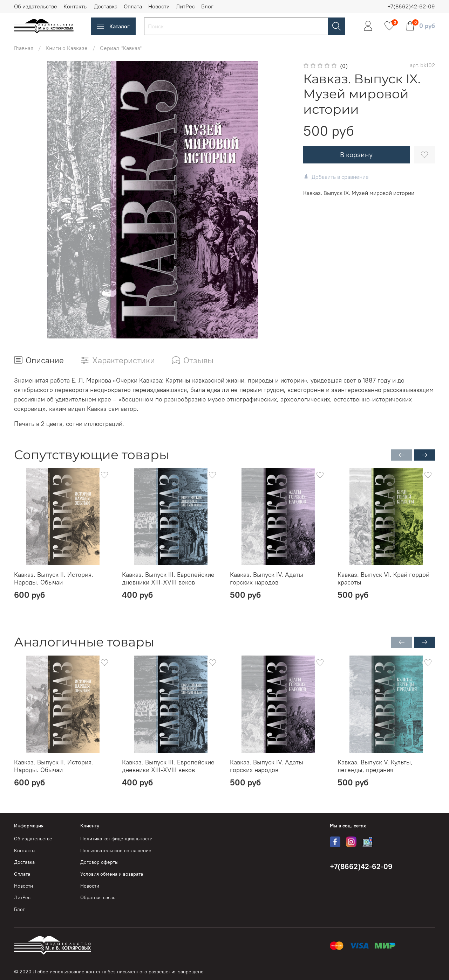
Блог (207, 6)
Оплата (133, 6)
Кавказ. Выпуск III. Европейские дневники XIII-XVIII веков (168, 579)
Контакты (76, 6)
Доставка (106, 6)
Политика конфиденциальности (116, 839)
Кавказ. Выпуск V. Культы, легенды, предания (375, 766)
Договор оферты (99, 862)
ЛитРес (185, 6)
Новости (159, 6)
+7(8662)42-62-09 (411, 6)
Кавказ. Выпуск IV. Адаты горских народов (267, 579)
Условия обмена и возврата (112, 874)
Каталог (113, 26)
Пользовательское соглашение (116, 850)
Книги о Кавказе (67, 48)
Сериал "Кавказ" (121, 48)
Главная (24, 48)
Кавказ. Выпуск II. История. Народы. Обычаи (54, 579)
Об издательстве (36, 6)
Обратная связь (98, 897)
